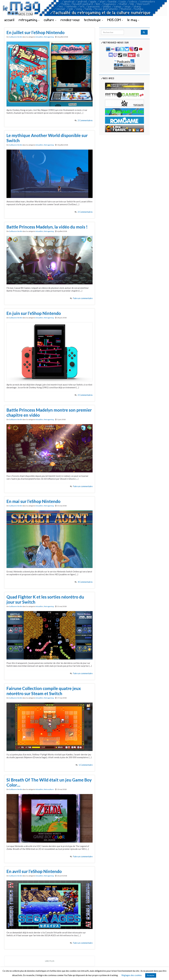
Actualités (39, 37)
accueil (9, 20)
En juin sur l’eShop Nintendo (34, 313)
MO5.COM (115, 20)
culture (50, 20)
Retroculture (49, 789)
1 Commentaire (86, 765)
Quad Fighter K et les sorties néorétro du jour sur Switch (45, 599)
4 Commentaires (85, 582)
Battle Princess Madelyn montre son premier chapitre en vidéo (49, 412)
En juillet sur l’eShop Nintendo (36, 32)
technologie (94, 20)
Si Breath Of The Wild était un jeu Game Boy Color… (49, 782)
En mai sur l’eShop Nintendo (33, 501)
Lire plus (50, 961)
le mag (133, 20)
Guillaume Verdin (16, 37)
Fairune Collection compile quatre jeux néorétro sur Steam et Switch (44, 691)
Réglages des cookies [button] (132, 975)
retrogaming (29, 20)
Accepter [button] (151, 975)
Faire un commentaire (83, 298)
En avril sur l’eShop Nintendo (34, 871)
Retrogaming (49, 37)
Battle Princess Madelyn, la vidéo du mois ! (47, 227)
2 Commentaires (85, 120)
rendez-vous (70, 20)
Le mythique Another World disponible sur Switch (47, 138)
